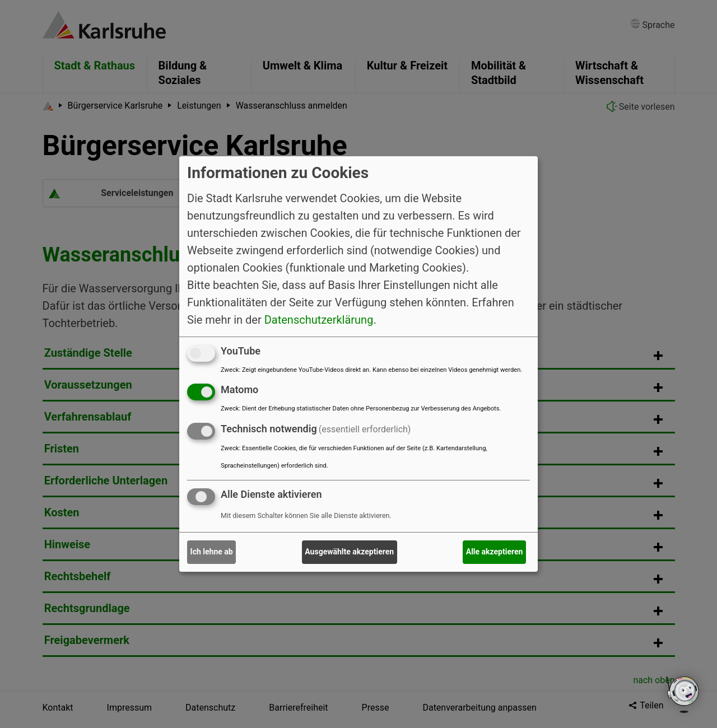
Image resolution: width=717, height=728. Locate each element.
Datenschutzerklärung (319, 319)
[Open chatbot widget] (683, 694)
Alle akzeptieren (495, 552)
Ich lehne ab (212, 552)
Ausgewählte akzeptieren (349, 552)
